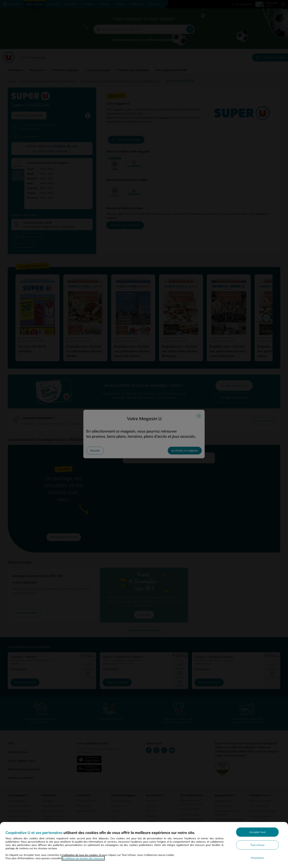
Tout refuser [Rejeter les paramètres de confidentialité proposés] (257, 845)
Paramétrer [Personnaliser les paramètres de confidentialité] (257, 858)
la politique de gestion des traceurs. (83, 858)
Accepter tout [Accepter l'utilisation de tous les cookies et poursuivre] (257, 832)
